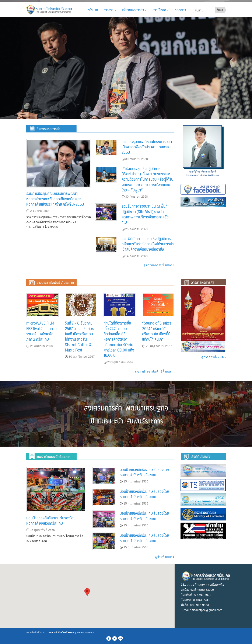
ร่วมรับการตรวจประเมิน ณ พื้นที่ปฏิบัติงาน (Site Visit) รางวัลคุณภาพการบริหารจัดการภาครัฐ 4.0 (145, 214)
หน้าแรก (93, 10)
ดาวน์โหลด (161, 10)
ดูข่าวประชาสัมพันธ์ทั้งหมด (155, 371)
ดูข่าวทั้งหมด (164, 557)
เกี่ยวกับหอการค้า (134, 10)
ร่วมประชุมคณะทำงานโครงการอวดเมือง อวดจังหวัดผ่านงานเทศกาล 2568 (147, 147)
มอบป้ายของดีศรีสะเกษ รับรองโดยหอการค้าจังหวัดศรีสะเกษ (51, 520)
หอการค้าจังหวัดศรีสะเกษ (61, 633)
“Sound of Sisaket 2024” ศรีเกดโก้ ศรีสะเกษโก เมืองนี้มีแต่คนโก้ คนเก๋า (157, 331)
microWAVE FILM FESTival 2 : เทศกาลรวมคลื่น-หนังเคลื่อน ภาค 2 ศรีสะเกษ (41, 331)
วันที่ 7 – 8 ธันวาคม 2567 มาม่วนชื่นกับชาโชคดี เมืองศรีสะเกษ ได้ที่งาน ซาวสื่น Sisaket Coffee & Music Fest (80, 336)
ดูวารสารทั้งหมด (213, 357)
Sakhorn (90, 633)
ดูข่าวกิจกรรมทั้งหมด (159, 265)
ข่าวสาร (110, 10)
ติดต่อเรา (180, 10)
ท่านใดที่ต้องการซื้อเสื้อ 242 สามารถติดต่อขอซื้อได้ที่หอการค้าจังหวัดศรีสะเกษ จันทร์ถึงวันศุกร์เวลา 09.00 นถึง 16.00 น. (119, 339)
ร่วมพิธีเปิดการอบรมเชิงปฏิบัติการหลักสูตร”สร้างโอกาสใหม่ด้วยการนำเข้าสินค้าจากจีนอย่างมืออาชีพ (148, 244)
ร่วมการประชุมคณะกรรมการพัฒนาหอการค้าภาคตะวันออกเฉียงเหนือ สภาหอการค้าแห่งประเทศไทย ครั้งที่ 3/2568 (55, 199)
